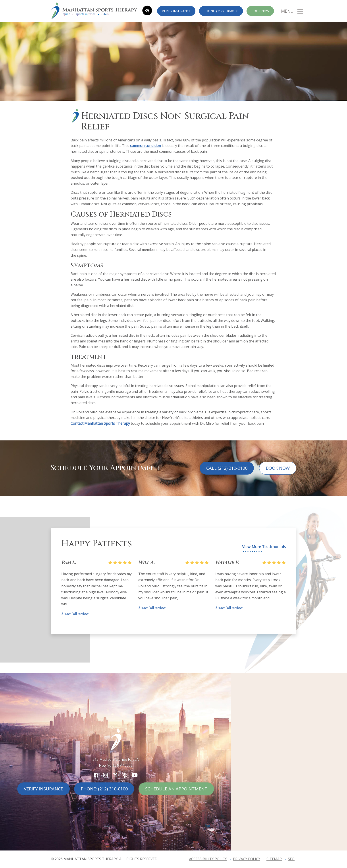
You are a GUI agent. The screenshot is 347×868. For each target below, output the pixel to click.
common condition (146, 146)
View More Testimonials (264, 547)
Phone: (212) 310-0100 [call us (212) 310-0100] (221, 11)
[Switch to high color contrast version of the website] (147, 11)
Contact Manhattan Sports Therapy (100, 423)
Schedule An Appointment (176, 789)
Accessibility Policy (208, 859)
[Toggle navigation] (292, 11)
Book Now (260, 11)
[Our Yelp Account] (125, 775)
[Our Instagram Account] (105, 775)
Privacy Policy (247, 859)
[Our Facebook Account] (96, 775)
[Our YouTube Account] (135, 775)
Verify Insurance (176, 11)
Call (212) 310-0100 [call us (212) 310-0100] (227, 468)
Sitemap (274, 859)
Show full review (75, 614)
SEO (291, 859)
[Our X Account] (115, 775)
